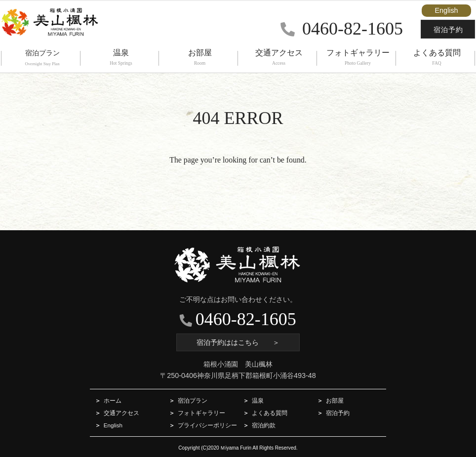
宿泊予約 (448, 30)
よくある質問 (270, 413)
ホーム (113, 400)
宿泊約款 (264, 425)
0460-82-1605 (342, 29)
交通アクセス (121, 413)
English (446, 10)
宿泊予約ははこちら (238, 342)
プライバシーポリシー (207, 425)
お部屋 (335, 400)
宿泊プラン (193, 400)
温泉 (258, 400)
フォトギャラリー (201, 413)
